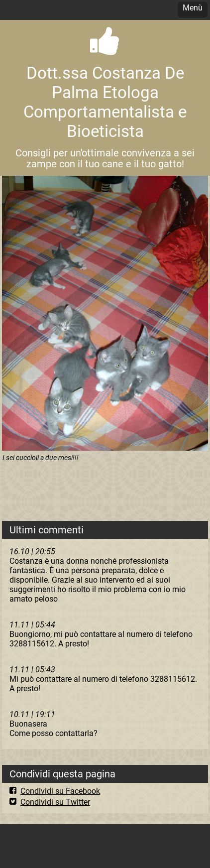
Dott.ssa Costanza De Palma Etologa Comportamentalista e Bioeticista (105, 102)
